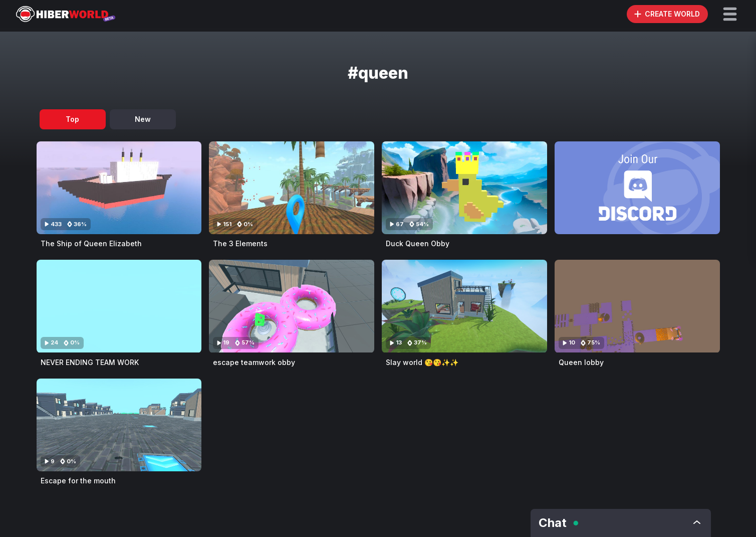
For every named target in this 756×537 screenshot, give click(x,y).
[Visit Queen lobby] (637, 306)
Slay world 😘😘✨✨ (422, 362)
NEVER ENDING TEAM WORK (90, 362)
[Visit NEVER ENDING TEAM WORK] (119, 306)
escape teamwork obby (254, 362)
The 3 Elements (240, 243)
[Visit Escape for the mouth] (119, 425)
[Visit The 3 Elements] (292, 188)
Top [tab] (72, 119)
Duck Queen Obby (418, 243)
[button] (730, 14)
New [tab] (143, 119)
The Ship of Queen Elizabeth (91, 243)
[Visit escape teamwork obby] (292, 306)
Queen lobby (581, 362)
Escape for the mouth (78, 481)
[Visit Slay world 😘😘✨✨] (464, 306)
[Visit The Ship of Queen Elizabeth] (119, 188)
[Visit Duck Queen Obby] (464, 188)
